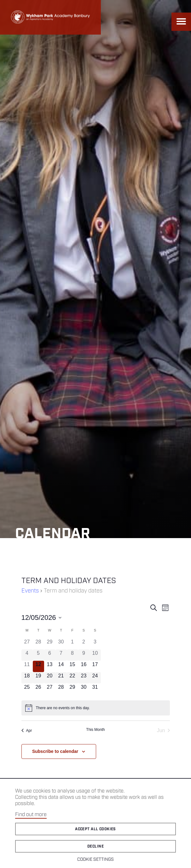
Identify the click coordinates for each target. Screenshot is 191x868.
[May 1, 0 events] (72, 644)
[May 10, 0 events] (95, 655)
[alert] (96, 708)
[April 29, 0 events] (50, 644)
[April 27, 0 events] (27, 644)
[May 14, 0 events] (61, 666)
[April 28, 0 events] (38, 644)
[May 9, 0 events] (84, 655)
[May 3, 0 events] (95, 644)
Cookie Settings (95, 860)
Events (30, 591)
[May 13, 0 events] (50, 666)
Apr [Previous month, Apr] (27, 731)
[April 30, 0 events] (61, 644)
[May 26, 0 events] (38, 689)
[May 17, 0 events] (95, 666)
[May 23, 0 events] (84, 678)
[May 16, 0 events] (84, 666)
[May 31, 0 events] (95, 689)
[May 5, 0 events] (38, 655)
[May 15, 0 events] (72, 666)
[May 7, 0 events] (61, 655)
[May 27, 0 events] (50, 689)
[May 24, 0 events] (95, 678)
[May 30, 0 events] (84, 689)
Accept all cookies (95, 829)
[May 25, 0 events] (27, 689)
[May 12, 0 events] (38, 666)
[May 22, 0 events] (72, 678)
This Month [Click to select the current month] (95, 730)
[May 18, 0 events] (27, 678)
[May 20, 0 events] (50, 678)
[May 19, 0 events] (38, 678)
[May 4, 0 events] (27, 655)
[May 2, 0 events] (84, 644)
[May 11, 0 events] (27, 666)
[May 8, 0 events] (72, 655)
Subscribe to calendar (55, 751)
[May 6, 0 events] (50, 655)
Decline (95, 846)
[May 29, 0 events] (72, 689)
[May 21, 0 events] (61, 678)
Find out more (31, 815)
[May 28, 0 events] (61, 689)
